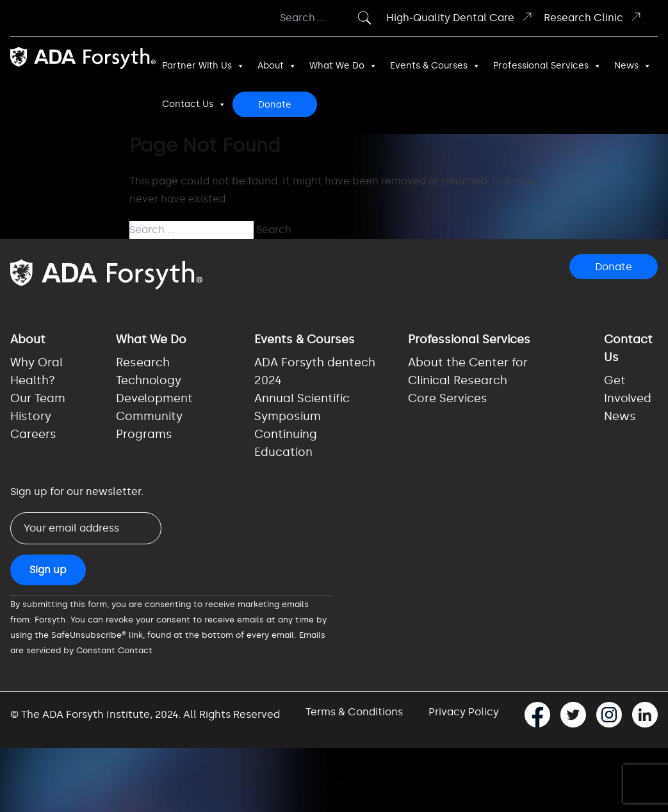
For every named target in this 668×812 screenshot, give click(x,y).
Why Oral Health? (37, 371)
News (633, 66)
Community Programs (149, 425)
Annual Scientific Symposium (302, 407)
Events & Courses (435, 66)
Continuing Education (286, 443)
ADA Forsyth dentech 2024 (315, 371)
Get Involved (628, 389)
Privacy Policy (464, 712)
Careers (33, 434)
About (277, 66)
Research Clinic (593, 17)
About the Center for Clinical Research (468, 371)
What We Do (343, 66)
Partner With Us (203, 66)
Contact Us (194, 104)
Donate (275, 105)
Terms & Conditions (354, 712)
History (31, 416)
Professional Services (547, 66)
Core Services (448, 398)
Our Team (38, 398)
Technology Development (154, 389)
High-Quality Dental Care (460, 17)
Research (143, 362)
